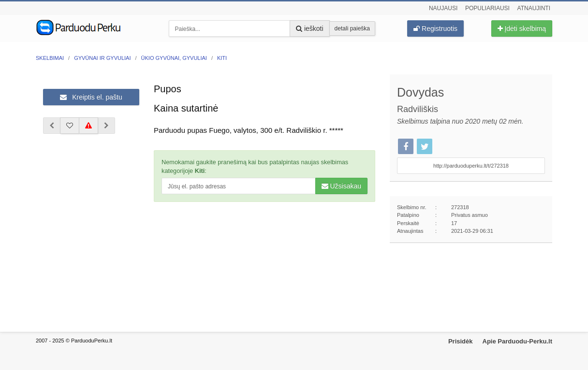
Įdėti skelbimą (522, 28)
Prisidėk (461, 341)
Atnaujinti (534, 8)
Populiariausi (487, 8)
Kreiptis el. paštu (91, 97)
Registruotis (435, 28)
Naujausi (443, 8)
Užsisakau (341, 186)
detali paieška (352, 28)
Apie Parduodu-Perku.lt (517, 341)
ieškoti (310, 28)
